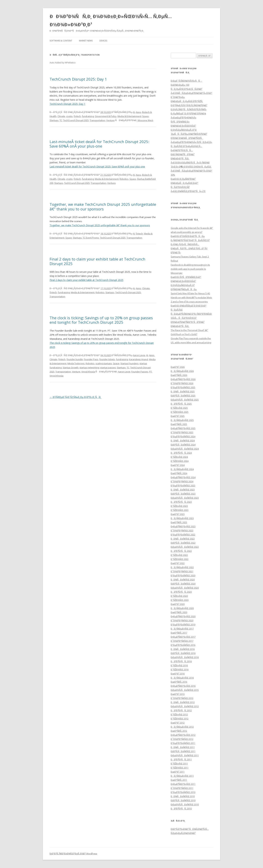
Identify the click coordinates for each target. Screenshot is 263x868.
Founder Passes (140, 372)
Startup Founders (129, 363)
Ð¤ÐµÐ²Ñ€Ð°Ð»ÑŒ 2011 (183, 784)
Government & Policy (106, 116)
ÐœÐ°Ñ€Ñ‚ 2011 (179, 780)
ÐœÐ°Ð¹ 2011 (178, 772)
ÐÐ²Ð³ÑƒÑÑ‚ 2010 (181, 809)
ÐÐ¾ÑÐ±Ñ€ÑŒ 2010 (183, 796)
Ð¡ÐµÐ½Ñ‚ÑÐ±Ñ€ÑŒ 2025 (185, 400)
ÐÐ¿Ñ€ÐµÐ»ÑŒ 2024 (182, 469)
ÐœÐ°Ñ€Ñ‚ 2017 (179, 633)
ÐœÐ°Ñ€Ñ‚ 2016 (179, 682)
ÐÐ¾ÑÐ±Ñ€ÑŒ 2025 (183, 391)
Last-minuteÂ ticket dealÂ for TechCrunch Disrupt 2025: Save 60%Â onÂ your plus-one (99, 144)
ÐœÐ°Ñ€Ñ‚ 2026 (179, 375)
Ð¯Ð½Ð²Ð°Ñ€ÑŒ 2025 (182, 432)
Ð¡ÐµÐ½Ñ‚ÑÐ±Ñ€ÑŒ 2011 (185, 755)
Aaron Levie (139, 355)
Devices (103, 41)
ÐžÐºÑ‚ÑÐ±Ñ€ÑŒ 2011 (183, 751)
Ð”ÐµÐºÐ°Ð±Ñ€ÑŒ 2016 (183, 645)
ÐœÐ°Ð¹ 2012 (178, 723)
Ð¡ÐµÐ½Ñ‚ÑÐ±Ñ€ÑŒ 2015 (185, 690)
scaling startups (104, 363)
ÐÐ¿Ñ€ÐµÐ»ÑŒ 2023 (182, 518)
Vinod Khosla (88, 372)
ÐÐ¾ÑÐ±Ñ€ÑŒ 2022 (183, 539)
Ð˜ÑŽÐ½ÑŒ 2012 (180, 719)
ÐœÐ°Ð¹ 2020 (178, 604)
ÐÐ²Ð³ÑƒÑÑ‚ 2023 (181, 502)
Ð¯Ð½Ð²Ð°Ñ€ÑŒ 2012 (182, 739)
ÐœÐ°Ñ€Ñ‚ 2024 (179, 473)
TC (61, 120)
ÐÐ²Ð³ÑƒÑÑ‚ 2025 (181, 404)
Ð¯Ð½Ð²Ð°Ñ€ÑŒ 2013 (182, 698)
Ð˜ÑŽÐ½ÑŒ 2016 (180, 670)
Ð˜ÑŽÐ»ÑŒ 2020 (179, 596)
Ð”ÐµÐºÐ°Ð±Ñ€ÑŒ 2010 (183, 792)
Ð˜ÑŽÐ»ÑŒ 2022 (179, 555)
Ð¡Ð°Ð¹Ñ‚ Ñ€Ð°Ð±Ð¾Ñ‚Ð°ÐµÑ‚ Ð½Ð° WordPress (73, 854)
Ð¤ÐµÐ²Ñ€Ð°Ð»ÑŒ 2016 (183, 686)
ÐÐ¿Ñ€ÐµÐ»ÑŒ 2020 (182, 608)
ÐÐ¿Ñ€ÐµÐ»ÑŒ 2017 (182, 629)
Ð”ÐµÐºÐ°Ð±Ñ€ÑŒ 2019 (183, 625)
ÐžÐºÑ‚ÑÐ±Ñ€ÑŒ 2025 (183, 396)
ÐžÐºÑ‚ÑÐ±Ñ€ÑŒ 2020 (183, 584)
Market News (86, 41)
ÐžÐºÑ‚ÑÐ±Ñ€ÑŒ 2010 (183, 800)
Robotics (124, 179)
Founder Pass (91, 359)
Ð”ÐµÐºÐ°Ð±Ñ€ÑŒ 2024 (183, 436)
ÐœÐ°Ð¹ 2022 (178, 563)
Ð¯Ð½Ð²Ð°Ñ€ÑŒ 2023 (182, 531)
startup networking (89, 367)
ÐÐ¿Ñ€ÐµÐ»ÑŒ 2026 (182, 371)
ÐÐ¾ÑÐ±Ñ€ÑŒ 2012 (183, 702)
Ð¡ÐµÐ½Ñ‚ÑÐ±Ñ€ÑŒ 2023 (185, 498)
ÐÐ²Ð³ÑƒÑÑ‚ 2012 (181, 710)
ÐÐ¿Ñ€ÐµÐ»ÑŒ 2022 (182, 567)
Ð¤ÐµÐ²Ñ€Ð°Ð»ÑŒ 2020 (183, 616)
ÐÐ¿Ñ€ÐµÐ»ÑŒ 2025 (182, 420)
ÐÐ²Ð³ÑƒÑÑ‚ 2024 (181, 453)
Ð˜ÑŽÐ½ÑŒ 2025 (180, 412)
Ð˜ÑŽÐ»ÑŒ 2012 (179, 715)
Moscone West (145, 120)
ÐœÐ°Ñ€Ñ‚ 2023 (179, 522)
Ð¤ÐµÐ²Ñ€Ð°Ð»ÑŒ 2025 (183, 428)
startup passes (108, 367)
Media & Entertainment (129, 116)
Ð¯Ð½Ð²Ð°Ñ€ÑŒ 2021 (182, 571)
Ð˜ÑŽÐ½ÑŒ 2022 (180, 559)
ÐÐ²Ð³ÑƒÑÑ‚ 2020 (181, 592)
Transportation (97, 120)
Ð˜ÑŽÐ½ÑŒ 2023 (180, 510)
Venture (110, 120)
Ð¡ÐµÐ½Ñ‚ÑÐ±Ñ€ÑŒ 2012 (185, 706)
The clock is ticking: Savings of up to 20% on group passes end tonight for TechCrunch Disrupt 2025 (101, 320)
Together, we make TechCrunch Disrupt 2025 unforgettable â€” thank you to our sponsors (103, 206)
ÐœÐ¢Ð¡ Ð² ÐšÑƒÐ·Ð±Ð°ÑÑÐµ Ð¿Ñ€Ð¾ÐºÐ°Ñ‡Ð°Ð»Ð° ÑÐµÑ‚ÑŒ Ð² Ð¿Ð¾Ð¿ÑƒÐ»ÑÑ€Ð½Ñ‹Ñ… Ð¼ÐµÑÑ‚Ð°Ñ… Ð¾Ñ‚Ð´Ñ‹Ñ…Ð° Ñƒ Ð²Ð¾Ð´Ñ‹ (190, 244)
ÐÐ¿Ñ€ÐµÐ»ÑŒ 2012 (182, 727)
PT (151, 372)
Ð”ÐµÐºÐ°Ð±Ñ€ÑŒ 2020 (183, 575)
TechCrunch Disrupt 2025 (76, 120)
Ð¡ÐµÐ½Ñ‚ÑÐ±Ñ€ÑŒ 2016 (185, 657)
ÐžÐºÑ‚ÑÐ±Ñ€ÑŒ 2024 (183, 445)
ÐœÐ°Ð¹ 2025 (178, 416)
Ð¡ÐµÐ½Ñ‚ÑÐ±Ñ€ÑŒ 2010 (185, 804)
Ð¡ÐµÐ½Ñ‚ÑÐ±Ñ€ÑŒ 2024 (185, 449)
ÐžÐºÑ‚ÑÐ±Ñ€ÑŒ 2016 (183, 653)
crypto (69, 116)
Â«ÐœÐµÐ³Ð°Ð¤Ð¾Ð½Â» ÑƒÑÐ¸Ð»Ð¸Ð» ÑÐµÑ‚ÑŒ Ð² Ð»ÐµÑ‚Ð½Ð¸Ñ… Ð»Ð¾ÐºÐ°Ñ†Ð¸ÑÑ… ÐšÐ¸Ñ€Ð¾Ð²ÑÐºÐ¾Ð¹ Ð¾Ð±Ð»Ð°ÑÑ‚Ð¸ (191, 150)
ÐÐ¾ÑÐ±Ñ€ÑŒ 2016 (183, 649)
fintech (77, 116)
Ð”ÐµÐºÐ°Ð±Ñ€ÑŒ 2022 (183, 535)
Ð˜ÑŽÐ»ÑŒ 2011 (179, 764)
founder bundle (75, 359)
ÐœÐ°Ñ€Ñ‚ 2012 (179, 731)
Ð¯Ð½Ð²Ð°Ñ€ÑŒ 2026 (182, 383)
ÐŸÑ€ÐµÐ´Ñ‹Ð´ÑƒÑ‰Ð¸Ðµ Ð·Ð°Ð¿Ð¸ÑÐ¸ (75, 397)
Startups (54, 120)
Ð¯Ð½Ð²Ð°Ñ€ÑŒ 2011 (182, 788)
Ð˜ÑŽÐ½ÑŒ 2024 (180, 461)
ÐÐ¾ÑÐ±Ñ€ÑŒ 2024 (183, 441)
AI (134, 112)
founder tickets (107, 359)
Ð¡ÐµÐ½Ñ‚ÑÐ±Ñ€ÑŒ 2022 (185, 547)
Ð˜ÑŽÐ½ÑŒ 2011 (180, 768)
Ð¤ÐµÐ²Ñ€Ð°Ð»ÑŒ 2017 (183, 637)
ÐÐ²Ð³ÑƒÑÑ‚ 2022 (181, 551)
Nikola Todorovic (76, 363)
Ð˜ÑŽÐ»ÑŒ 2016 (179, 665)
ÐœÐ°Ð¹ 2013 (178, 694)
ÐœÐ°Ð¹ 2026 (178, 367)
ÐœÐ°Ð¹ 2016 (178, 674)
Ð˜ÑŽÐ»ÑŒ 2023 (179, 506)
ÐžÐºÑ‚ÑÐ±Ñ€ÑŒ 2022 (183, 543)
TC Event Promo (91, 238)
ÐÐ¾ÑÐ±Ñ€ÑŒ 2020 (183, 580)
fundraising (88, 116)
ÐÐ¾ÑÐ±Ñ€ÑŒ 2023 (183, 490)
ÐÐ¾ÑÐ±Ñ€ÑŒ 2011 (183, 747)
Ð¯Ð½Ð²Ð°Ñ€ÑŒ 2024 (182, 481)
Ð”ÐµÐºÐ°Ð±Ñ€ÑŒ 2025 (183, 387)
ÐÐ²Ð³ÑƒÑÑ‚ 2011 (181, 759)
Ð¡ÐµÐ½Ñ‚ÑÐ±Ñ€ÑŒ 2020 (185, 588)
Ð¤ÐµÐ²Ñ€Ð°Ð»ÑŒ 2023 (183, 526)
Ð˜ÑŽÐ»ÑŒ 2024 (179, 457)
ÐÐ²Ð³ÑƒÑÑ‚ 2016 (181, 661)
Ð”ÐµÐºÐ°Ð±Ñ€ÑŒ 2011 (183, 743)
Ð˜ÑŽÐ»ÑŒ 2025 (179, 408)
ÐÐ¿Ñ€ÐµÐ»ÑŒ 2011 (182, 776)
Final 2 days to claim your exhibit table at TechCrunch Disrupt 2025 (97, 261)
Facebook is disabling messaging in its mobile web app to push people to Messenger (190, 269)
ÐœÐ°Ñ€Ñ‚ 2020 (179, 612)
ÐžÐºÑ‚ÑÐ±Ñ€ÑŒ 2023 (183, 494)
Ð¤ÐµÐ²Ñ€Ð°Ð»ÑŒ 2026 (183, 379)
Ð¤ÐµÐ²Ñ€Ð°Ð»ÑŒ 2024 (183, 477)
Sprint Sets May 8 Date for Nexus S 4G (190, 293)
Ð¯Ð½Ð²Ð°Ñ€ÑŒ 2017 (182, 641)
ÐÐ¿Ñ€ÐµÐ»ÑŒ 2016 (182, 678)
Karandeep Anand (138, 359)
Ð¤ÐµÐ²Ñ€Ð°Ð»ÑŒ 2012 (183, 735)
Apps (138, 112)
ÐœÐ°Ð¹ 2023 (178, 514)
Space (145, 116)
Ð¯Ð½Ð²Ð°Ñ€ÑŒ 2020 (182, 620)
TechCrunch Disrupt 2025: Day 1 (78, 79)
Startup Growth (71, 367)
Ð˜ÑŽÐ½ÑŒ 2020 (180, 600)
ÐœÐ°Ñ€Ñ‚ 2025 (179, 424)
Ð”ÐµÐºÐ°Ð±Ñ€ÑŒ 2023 (183, 486)
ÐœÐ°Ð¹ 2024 (178, 465)
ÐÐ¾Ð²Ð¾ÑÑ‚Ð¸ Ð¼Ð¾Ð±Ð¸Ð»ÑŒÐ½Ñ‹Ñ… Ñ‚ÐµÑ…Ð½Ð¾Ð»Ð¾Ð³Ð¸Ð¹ (111, 20)
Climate (61, 116)
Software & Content (61, 41)
